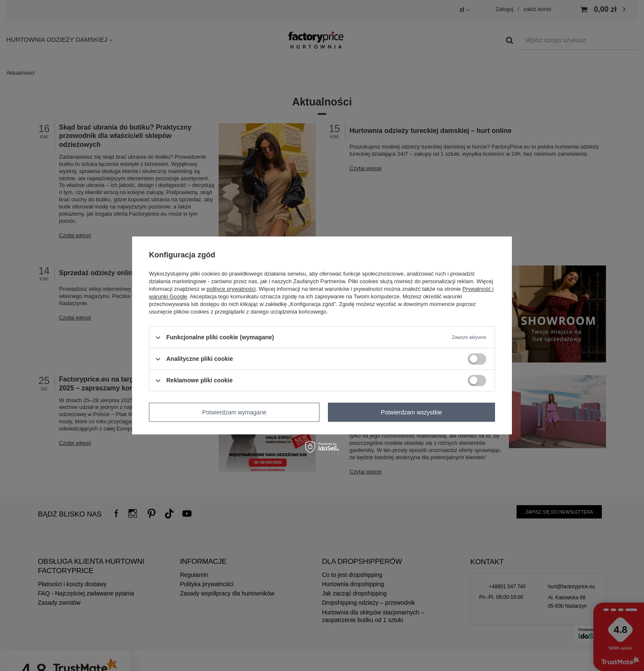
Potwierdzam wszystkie (412, 412)
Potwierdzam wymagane (234, 412)
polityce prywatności (231, 289)
